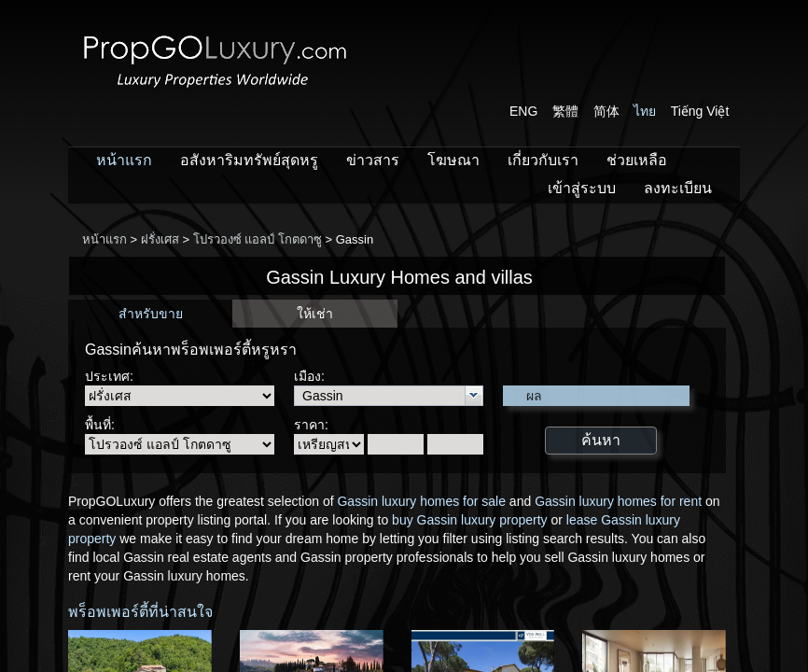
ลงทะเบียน (678, 188)
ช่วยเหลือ (637, 160)
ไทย (645, 111)
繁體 (565, 111)
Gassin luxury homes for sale (421, 501)
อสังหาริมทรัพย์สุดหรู (249, 160)
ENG (523, 111)
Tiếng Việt (700, 111)
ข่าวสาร (373, 160)
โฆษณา (453, 160)
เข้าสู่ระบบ (582, 188)
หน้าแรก (124, 160)
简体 (606, 111)
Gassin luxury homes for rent (618, 501)
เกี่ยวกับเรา (543, 160)
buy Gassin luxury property (470, 520)
